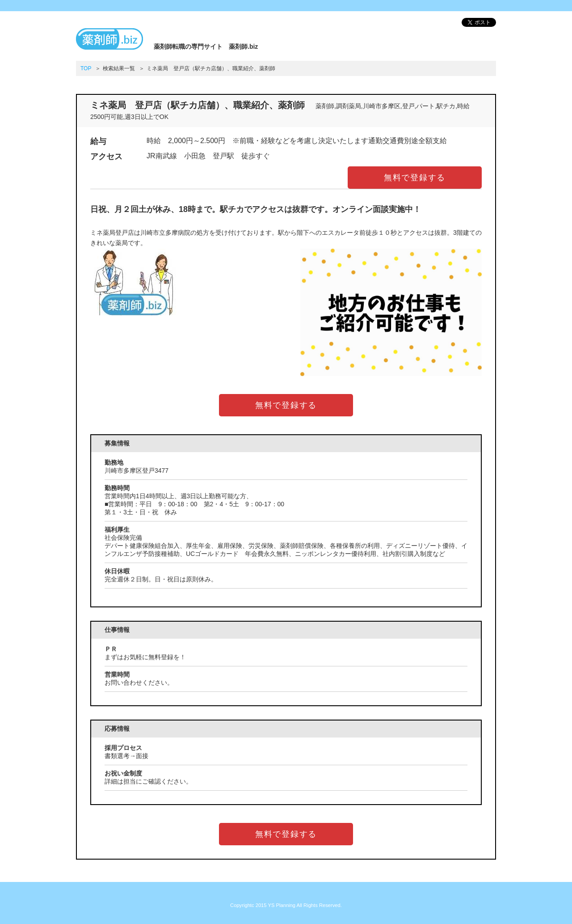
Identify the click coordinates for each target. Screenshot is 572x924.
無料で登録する (415, 178)
